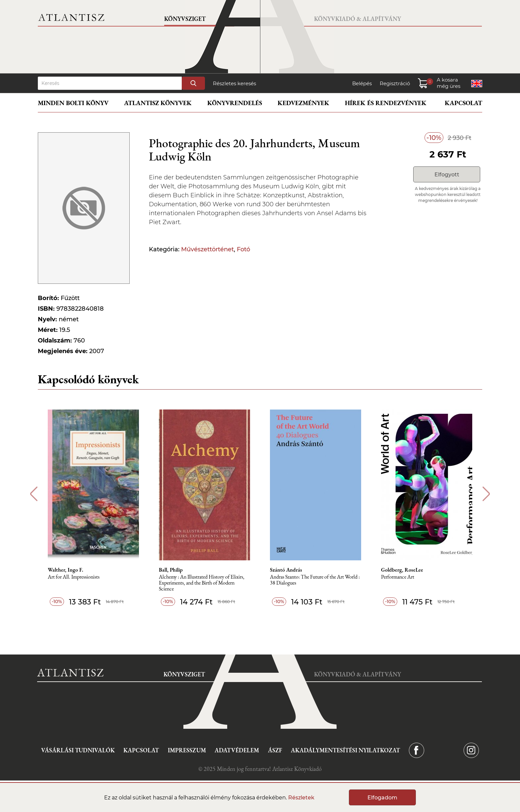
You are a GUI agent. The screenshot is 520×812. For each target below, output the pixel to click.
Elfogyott (447, 175)
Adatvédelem (237, 750)
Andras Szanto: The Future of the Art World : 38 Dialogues (315, 580)
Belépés (362, 83)
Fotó (243, 249)
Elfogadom (382, 798)
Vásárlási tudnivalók (78, 750)
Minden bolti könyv (73, 103)
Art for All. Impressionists (74, 577)
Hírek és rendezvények (386, 103)
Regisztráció (395, 83)
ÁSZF (275, 750)
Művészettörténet (207, 249)
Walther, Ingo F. (65, 570)
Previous (34, 494)
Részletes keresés (234, 83)
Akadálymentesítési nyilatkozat (345, 750)
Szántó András (286, 570)
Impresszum (187, 750)
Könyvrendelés (235, 103)
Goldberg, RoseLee (402, 570)
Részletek (301, 798)
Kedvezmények (303, 103)
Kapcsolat (463, 103)
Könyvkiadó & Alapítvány (357, 19)
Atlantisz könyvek (158, 103)
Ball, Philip (171, 570)
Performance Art (398, 577)
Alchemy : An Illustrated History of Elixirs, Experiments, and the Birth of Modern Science (202, 583)
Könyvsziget (185, 19)
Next (486, 494)
